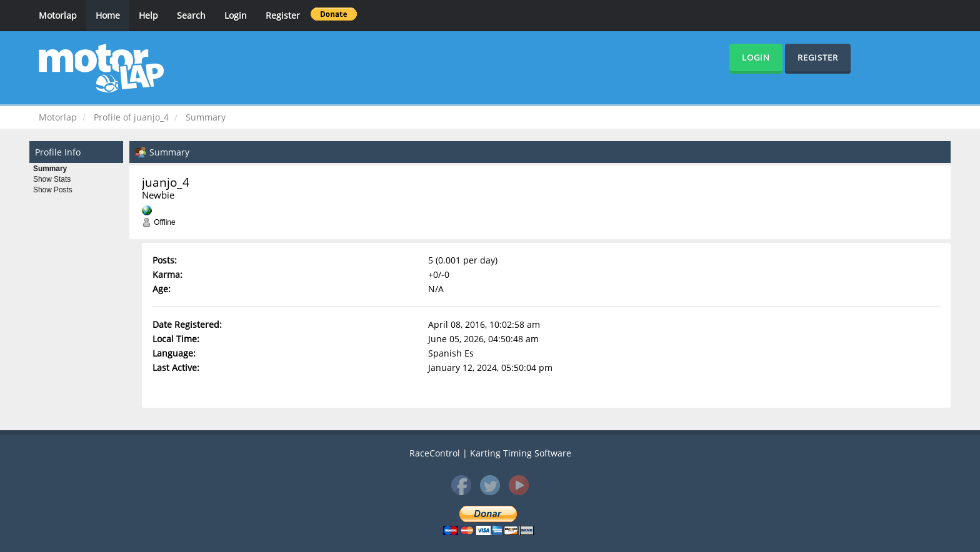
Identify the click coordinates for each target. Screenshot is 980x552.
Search (191, 15)
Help (148, 15)
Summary (50, 169)
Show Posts (53, 190)
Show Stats (52, 179)
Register (283, 15)
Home (108, 15)
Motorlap (58, 15)
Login (236, 15)
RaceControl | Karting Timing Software (490, 453)
